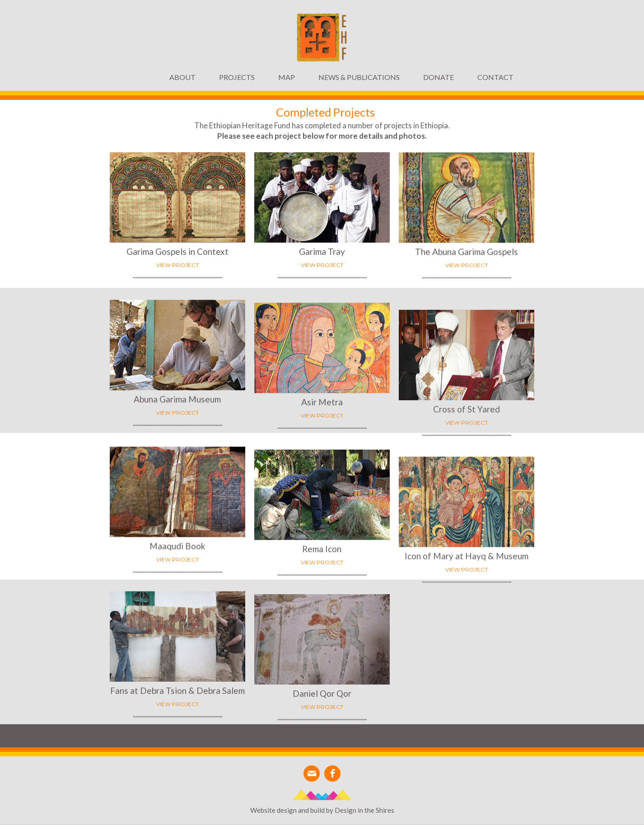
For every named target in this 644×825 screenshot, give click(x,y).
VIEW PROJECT (322, 265)
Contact (495, 77)
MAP (287, 77)
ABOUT (182, 77)
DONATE (439, 77)
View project (177, 265)
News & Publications (359, 77)
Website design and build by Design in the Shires (322, 810)
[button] (237, 77)
